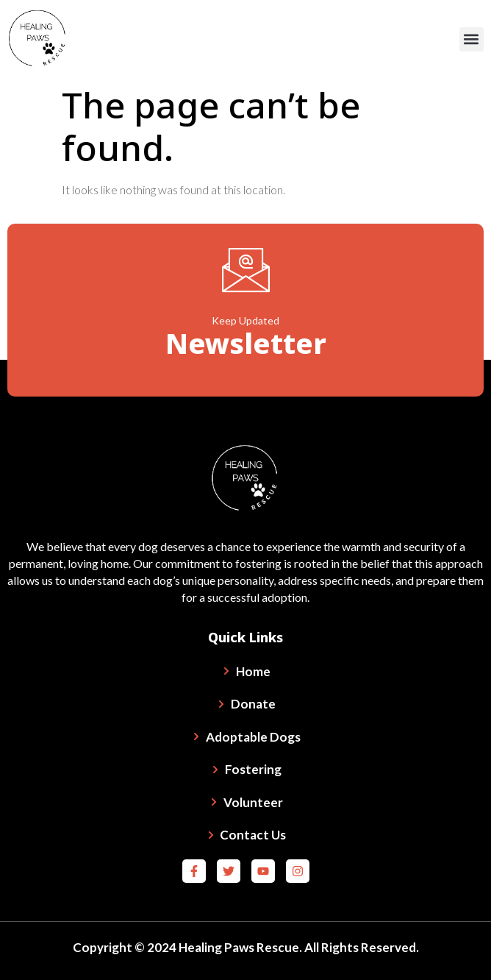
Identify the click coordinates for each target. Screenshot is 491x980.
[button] (472, 39)
